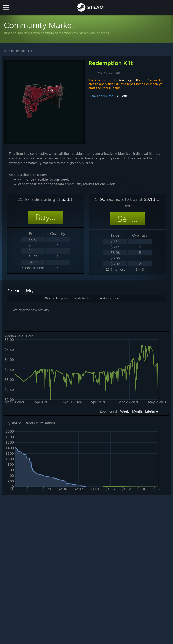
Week (125, 411)
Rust (5, 51)
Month (137, 411)
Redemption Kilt (22, 51)
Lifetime (152, 411)
